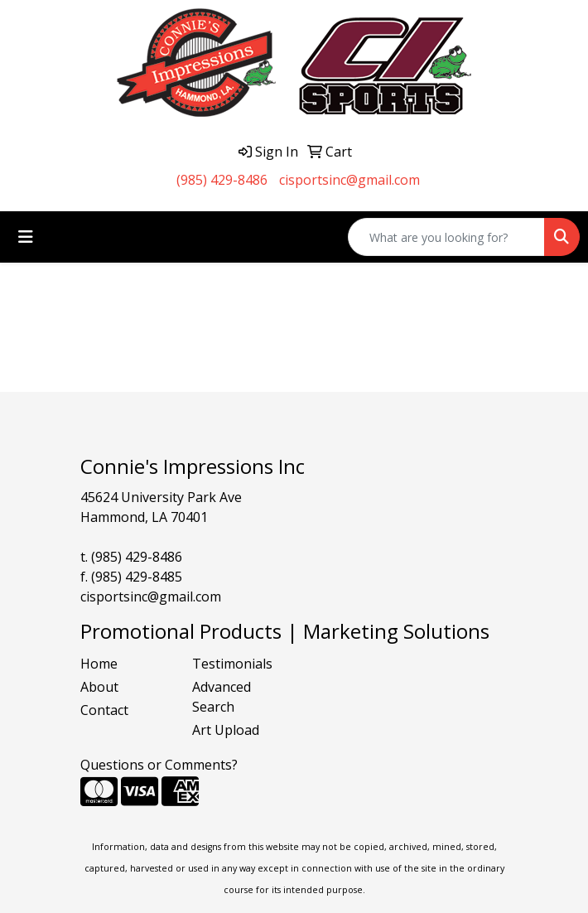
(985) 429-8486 (222, 180)
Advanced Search (222, 697)
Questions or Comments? (159, 765)
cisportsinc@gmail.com (349, 180)
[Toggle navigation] (26, 237)
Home (99, 664)
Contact (104, 710)
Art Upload (226, 730)
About (99, 687)
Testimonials (232, 664)
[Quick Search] (446, 237)
